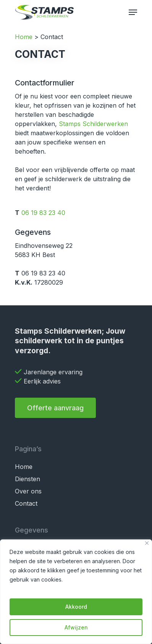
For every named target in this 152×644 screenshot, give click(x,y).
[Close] (147, 543)
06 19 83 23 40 (43, 213)
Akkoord (76, 607)
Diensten (27, 479)
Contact (26, 503)
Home (24, 37)
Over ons (28, 491)
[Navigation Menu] (133, 12)
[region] (76, 592)
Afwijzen (76, 627)
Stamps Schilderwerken (93, 124)
